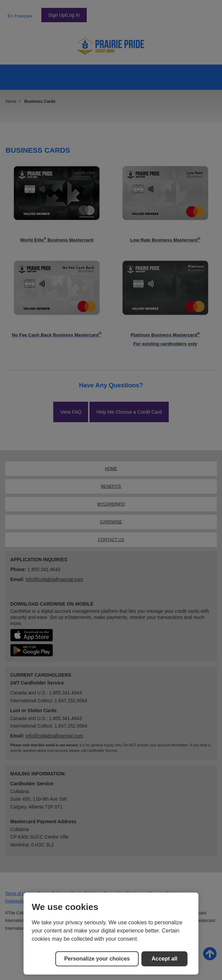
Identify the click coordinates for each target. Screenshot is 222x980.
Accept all (165, 959)
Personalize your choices (97, 959)
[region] (111, 934)
